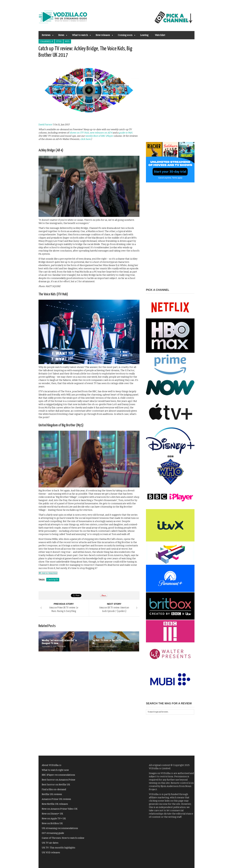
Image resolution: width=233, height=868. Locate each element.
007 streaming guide (53, 833)
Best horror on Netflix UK (56, 785)
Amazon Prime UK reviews (56, 799)
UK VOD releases (51, 853)
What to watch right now (55, 770)
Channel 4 (46, 41)
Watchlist (160, 35)
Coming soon (125, 36)
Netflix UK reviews (52, 794)
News (61, 36)
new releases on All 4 (101, 133)
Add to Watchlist (48, 573)
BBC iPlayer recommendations (58, 775)
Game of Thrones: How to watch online (63, 838)
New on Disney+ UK (52, 814)
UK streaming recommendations (60, 828)
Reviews (46, 36)
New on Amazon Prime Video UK (60, 809)
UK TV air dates (50, 843)
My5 (67, 41)
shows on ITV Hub (79, 133)
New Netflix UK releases (55, 804)
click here (85, 139)
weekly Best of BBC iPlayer (99, 136)
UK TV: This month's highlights (58, 848)
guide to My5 (126, 133)
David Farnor (45, 125)
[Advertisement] (170, 93)
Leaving (144, 35)
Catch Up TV (53, 580)
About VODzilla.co (52, 765)
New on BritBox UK (52, 823)
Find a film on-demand (54, 789)
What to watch (80, 36)
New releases (103, 36)
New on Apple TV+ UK (54, 819)
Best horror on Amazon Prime (58, 780)
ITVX (59, 41)
